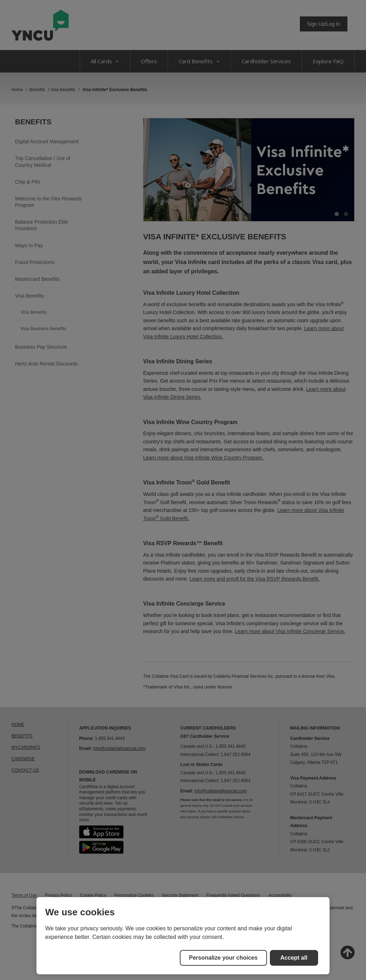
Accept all (294, 958)
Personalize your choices (223, 958)
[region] (183, 936)
